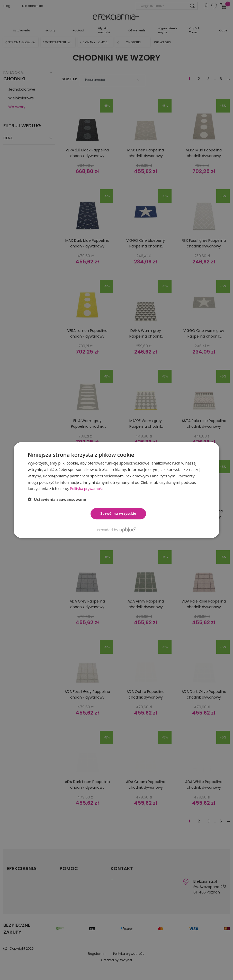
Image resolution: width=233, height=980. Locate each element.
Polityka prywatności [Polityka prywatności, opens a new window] (88, 488)
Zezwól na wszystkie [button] (118, 513)
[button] (57, 499)
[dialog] (116, 490)
